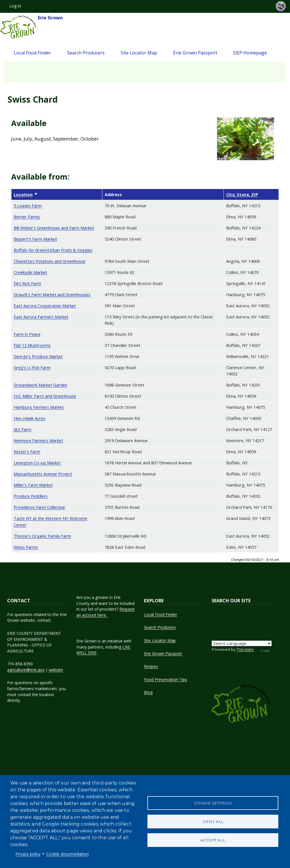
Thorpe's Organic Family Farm (42, 536)
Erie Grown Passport (195, 53)
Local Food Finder (32, 53)
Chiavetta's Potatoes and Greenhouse (50, 261)
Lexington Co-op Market (37, 463)
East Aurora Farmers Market (41, 317)
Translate (245, 649)
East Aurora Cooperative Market (45, 306)
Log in (15, 6)
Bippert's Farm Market (35, 239)
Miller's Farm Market (33, 485)
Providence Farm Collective (39, 507)
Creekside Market (30, 272)
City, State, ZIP (242, 194)
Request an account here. (106, 612)
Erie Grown (31, 27)
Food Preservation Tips (166, 679)
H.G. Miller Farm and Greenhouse (45, 396)
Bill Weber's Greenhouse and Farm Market (54, 228)
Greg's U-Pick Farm (32, 367)
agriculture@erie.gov (26, 670)
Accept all (213, 840)
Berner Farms (27, 217)
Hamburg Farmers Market (39, 407)
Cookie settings (213, 803)
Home (23, 71)
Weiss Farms (26, 547)
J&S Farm (23, 429)
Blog (148, 692)
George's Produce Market (38, 356)
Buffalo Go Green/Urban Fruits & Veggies (53, 250)
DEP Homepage (250, 53)
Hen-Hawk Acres (30, 418)
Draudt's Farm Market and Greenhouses (52, 294)
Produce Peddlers (31, 496)
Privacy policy (28, 854)
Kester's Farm (27, 452)
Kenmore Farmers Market (38, 440)
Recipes (151, 666)
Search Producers (86, 53)
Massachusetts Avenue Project (43, 474)
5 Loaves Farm (28, 206)
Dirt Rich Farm (27, 283)
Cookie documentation (67, 854)
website (56, 670)
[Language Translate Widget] (242, 643)
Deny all (213, 822)
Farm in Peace (27, 334)
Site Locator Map (139, 53)
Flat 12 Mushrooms (32, 345)
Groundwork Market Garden (40, 385)
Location (26, 194)
